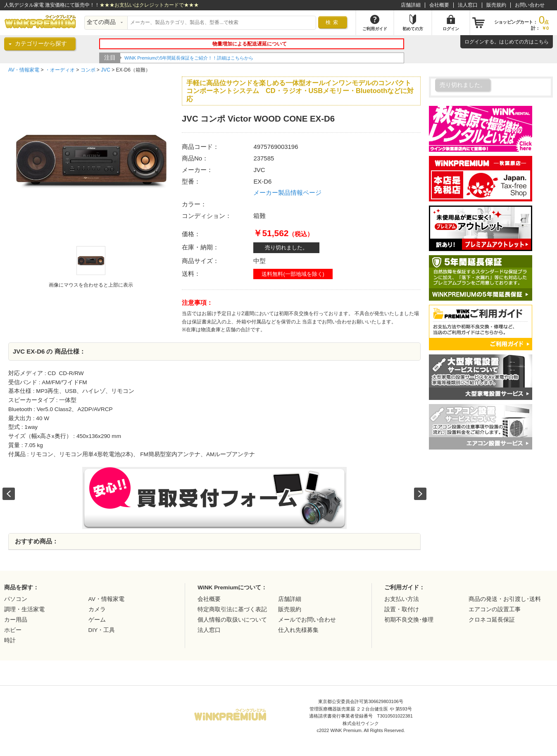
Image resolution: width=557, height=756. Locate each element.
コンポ (88, 70)
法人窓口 (468, 5)
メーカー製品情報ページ (287, 193)
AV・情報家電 (24, 70)
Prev (9, 494)
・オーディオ (60, 70)
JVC (106, 70)
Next (420, 494)
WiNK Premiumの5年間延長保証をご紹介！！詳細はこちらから (189, 58)
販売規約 (496, 5)
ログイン (474, 42)
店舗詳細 (411, 5)
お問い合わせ (530, 5)
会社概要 (439, 5)
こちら (541, 42)
